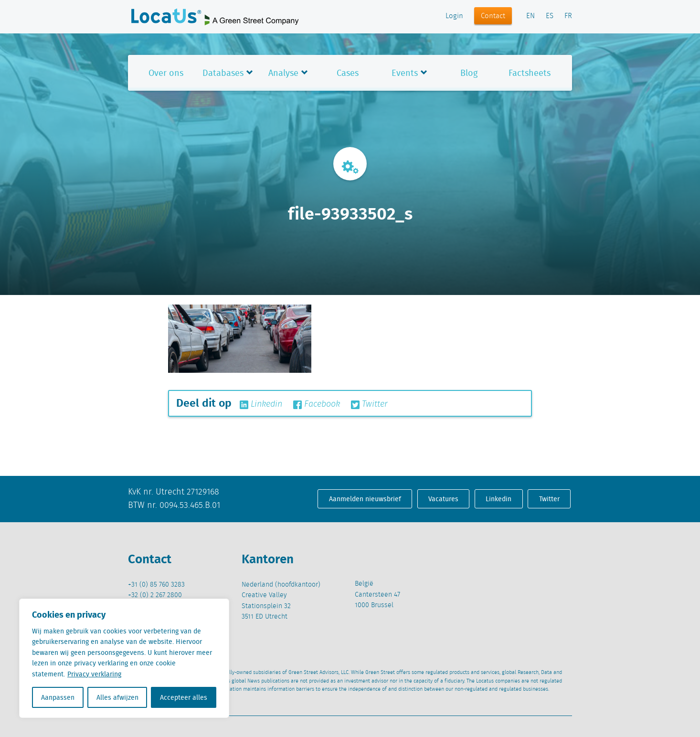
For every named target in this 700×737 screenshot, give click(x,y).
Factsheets (530, 73)
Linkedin (261, 404)
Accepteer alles (184, 697)
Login (454, 16)
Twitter (369, 404)
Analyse (283, 73)
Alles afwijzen (117, 697)
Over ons (166, 73)
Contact (493, 16)
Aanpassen (58, 697)
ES (550, 16)
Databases (223, 73)
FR (568, 16)
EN (530, 16)
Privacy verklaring (94, 674)
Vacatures (443, 499)
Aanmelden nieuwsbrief (365, 499)
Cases (348, 73)
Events (405, 73)
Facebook (317, 404)
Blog (469, 73)
